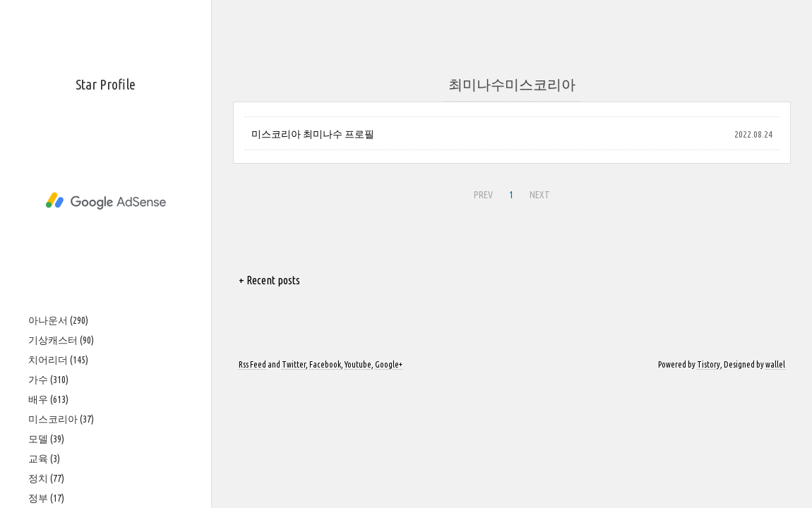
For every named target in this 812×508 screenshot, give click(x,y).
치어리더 (58, 360)
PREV (483, 195)
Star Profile (106, 84)
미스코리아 (61, 419)
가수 (48, 380)
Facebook (325, 364)
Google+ (389, 364)
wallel (775, 364)
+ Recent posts (269, 280)
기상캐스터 (61, 340)
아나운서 (58, 320)
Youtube (358, 364)
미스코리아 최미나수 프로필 (313, 134)
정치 (46, 478)
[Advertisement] (106, 201)
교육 (44, 459)
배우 (48, 399)
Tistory (709, 364)
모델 (46, 439)
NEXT (540, 195)
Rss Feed (252, 364)
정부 (46, 498)
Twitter (294, 364)
